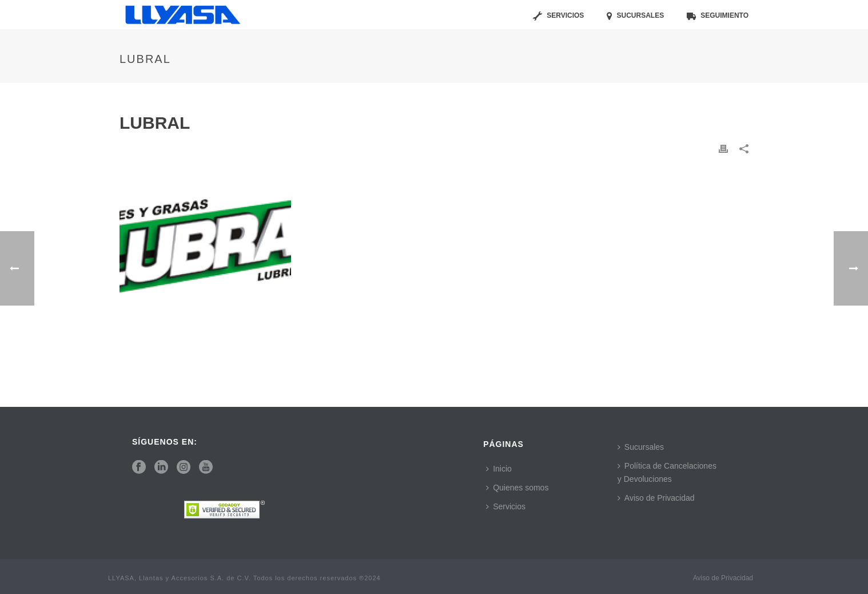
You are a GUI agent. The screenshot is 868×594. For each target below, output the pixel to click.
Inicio (499, 469)
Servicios (558, 16)
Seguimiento (718, 16)
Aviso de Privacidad (656, 498)
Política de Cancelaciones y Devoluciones (667, 472)
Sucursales (635, 16)
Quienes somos (517, 488)
